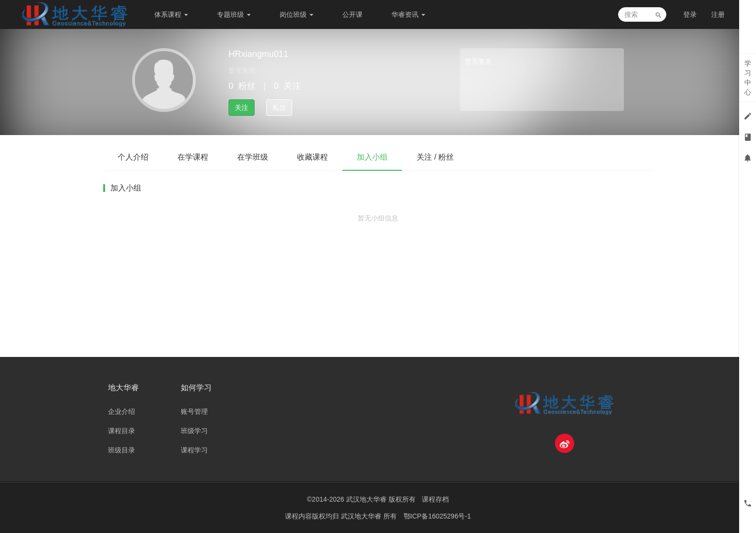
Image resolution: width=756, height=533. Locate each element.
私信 (279, 108)
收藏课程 (312, 157)
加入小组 (372, 157)
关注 (242, 108)
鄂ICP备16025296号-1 (437, 516)
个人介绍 (133, 157)
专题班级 (234, 14)
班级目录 (121, 450)
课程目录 (121, 431)
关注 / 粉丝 (435, 157)
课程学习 (194, 450)
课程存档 (435, 499)
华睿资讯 (408, 14)
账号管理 (194, 411)
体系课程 (171, 14)
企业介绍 (121, 411)
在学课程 (193, 157)
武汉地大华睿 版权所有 (381, 499)
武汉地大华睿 (362, 516)
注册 (718, 14)
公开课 (352, 14)
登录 (690, 14)
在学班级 (253, 157)
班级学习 (194, 431)
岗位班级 (297, 14)
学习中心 (748, 78)
